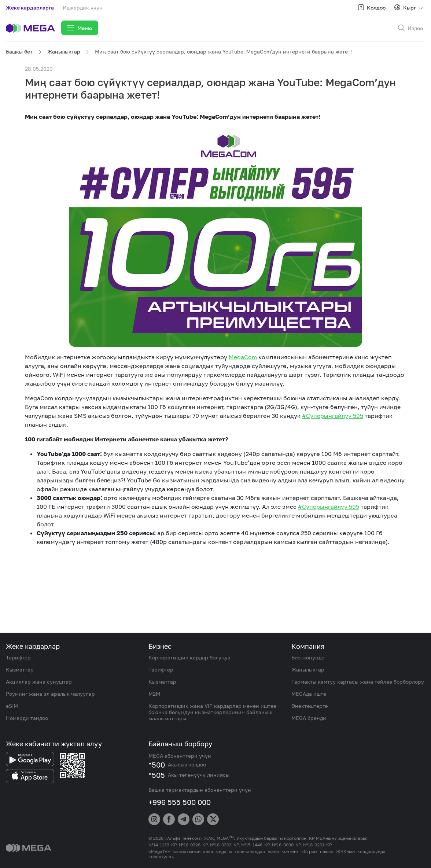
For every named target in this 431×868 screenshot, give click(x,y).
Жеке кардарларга (30, 8)
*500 (157, 765)
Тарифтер (18, 657)
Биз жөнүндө (308, 657)
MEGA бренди (309, 718)
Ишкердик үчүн (83, 8)
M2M (154, 694)
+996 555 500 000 (180, 802)
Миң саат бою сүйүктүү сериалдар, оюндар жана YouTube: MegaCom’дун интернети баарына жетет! (223, 52)
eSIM (12, 706)
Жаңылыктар (64, 52)
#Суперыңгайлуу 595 (333, 416)
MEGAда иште (309, 694)
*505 (157, 775)
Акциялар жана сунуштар (39, 682)
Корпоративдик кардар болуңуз (189, 657)
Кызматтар (20, 670)
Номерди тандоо (27, 718)
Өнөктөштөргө (310, 706)
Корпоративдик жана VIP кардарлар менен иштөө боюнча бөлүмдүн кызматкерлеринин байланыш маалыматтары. (212, 712)
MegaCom (243, 357)
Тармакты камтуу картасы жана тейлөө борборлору (358, 682)
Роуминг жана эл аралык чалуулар (50, 694)
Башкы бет (19, 52)
